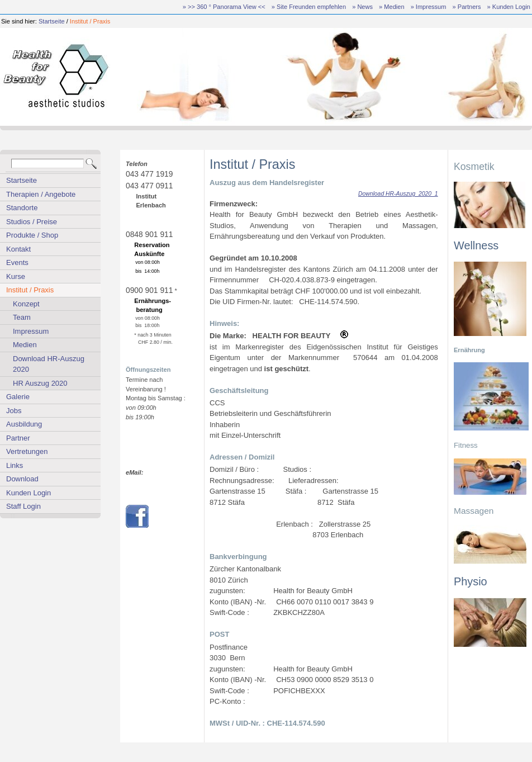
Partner (18, 438)
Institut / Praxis (90, 21)
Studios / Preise (32, 222)
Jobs (14, 411)
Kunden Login (28, 493)
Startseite (52, 21)
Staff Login (23, 506)
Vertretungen (27, 451)
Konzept (26, 304)
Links (15, 465)
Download (22, 479)
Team (22, 317)
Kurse (16, 276)
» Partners (467, 7)
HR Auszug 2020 (40, 383)
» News (362, 7)
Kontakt (18, 249)
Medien (25, 345)
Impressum (31, 331)
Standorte (22, 208)
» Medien (391, 7)
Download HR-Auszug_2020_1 (398, 194)
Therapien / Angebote (41, 194)
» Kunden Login (509, 7)
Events (17, 262)
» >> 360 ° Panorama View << (224, 7)
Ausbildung (24, 424)
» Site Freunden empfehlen (309, 7)
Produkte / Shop (32, 235)
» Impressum (429, 7)
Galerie (18, 397)
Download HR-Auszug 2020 (49, 364)
